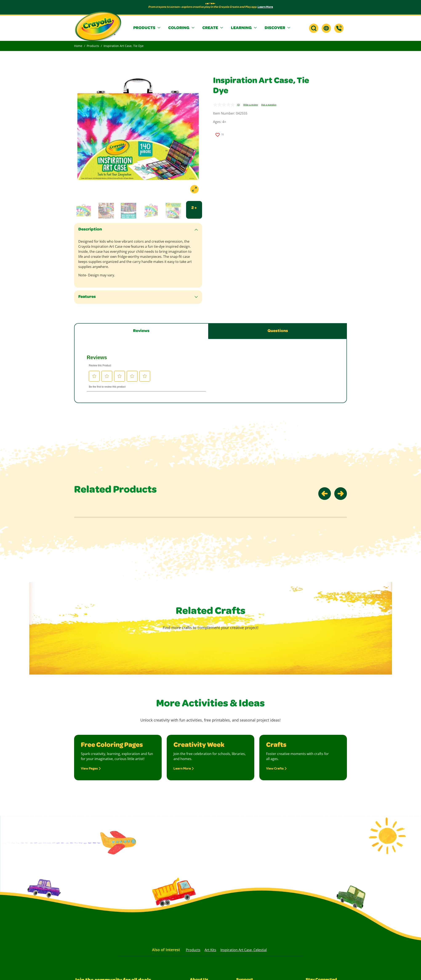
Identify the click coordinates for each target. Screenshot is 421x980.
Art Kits (210, 950)
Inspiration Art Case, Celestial (244, 950)
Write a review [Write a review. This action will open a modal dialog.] (250, 105)
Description (90, 230)
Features (87, 297)
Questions (278, 331)
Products (93, 46)
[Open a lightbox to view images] (138, 133)
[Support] (339, 28)
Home (78, 46)
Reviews (141, 331)
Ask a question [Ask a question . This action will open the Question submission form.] (269, 105)
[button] (147, 28)
